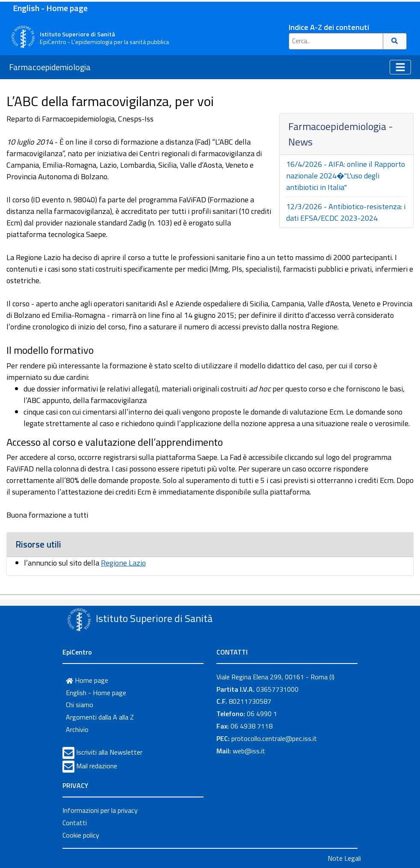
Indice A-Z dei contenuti (329, 27)
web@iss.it (249, 751)
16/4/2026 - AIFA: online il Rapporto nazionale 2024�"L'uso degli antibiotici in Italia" (346, 176)
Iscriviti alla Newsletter (109, 752)
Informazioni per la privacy (100, 810)
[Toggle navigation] (400, 67)
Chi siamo (80, 705)
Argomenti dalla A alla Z (100, 717)
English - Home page (50, 8)
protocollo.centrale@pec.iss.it (274, 738)
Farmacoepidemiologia (50, 67)
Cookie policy (81, 835)
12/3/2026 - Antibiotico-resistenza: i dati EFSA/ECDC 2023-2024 (346, 212)
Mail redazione (97, 766)
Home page (87, 680)
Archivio (77, 729)
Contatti (75, 823)
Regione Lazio (123, 563)
